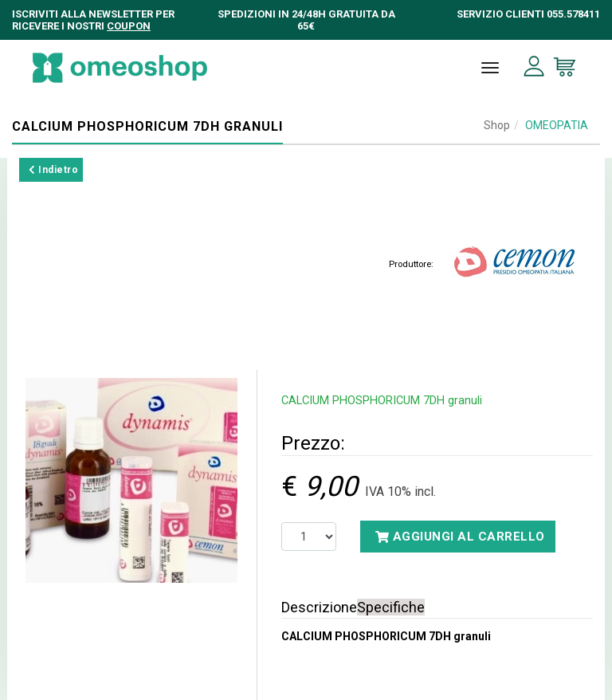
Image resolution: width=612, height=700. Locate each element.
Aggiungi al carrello (460, 537)
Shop (497, 125)
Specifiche (391, 607)
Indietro (53, 170)
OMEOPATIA (557, 125)
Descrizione (319, 607)
